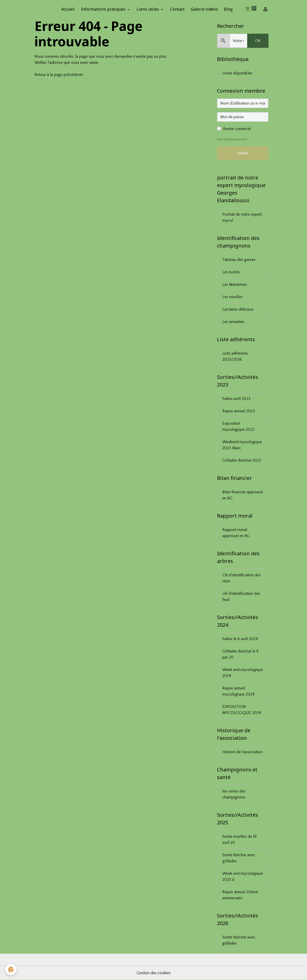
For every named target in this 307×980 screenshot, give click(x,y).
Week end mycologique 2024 (243, 673)
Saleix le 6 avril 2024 (240, 639)
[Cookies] (11, 969)
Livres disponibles (237, 73)
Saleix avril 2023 (236, 399)
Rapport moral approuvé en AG (236, 533)
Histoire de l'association (242, 752)
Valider (243, 153)
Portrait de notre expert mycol (242, 217)
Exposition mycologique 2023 (238, 426)
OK (258, 41)
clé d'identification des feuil (241, 597)
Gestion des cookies (154, 973)
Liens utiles (148, 9)
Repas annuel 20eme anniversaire (240, 895)
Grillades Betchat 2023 (242, 460)
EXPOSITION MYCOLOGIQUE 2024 (242, 710)
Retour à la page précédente (59, 75)
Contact (177, 9)
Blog (228, 9)
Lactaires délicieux (238, 309)
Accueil (68, 9)
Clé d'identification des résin (241, 578)
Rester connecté (237, 129)
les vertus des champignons (234, 794)
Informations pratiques (104, 9)
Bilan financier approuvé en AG (243, 495)
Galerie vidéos (204, 9)
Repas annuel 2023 (239, 411)
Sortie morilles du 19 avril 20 (239, 840)
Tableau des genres (239, 260)
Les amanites (233, 322)
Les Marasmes (235, 284)
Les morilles (232, 297)
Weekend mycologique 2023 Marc (242, 445)
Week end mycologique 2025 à (243, 876)
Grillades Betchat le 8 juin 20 (240, 654)
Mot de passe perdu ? (233, 139)
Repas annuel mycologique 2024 (238, 691)
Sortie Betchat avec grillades (239, 858)
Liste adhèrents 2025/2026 (235, 356)
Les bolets (231, 272)
